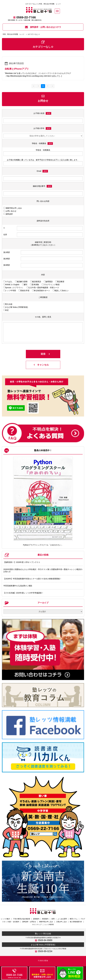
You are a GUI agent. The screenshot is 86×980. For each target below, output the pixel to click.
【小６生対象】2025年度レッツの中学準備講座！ (23, 593)
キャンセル (43, 365)
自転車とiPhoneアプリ (17, 69)
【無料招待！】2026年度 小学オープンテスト (22, 562)
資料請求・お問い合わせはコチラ (43, 27)
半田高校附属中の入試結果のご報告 (18, 586)
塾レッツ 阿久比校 (43, 934)
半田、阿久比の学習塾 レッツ (13, 34)
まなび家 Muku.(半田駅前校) (43, 945)
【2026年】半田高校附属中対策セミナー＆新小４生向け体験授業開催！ (32, 579)
